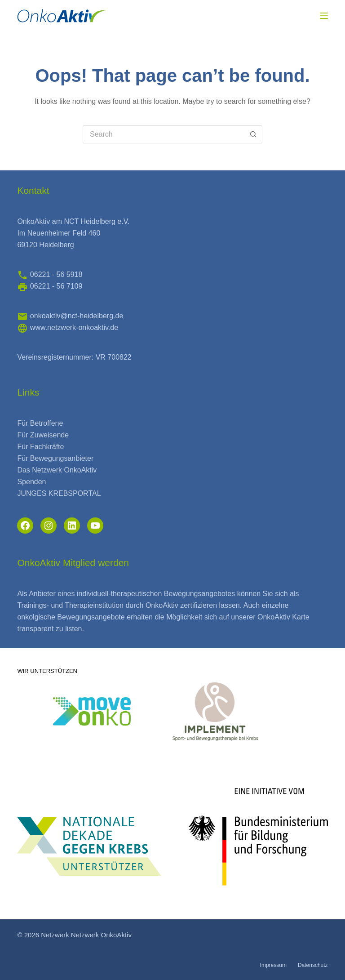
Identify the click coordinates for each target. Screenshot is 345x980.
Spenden (31, 482)
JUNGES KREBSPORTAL (59, 493)
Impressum (273, 965)
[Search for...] (164, 134)
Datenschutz (313, 965)
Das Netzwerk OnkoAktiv (57, 470)
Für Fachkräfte (40, 447)
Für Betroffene (40, 423)
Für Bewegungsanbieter (55, 458)
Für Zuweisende (43, 435)
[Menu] (324, 16)
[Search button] (253, 134)
